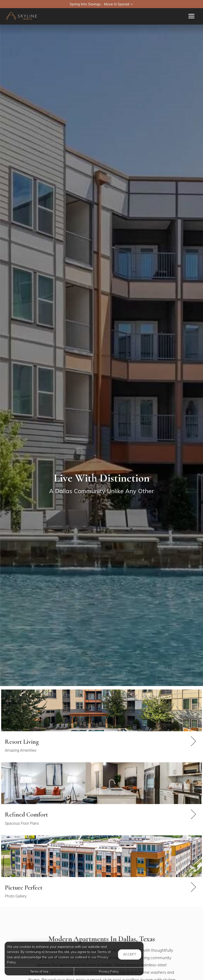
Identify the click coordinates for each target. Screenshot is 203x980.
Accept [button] (130, 954)
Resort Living (22, 742)
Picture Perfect (24, 888)
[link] (101, 746)
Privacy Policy (109, 971)
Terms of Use (39, 971)
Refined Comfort (26, 815)
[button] (101, 4)
